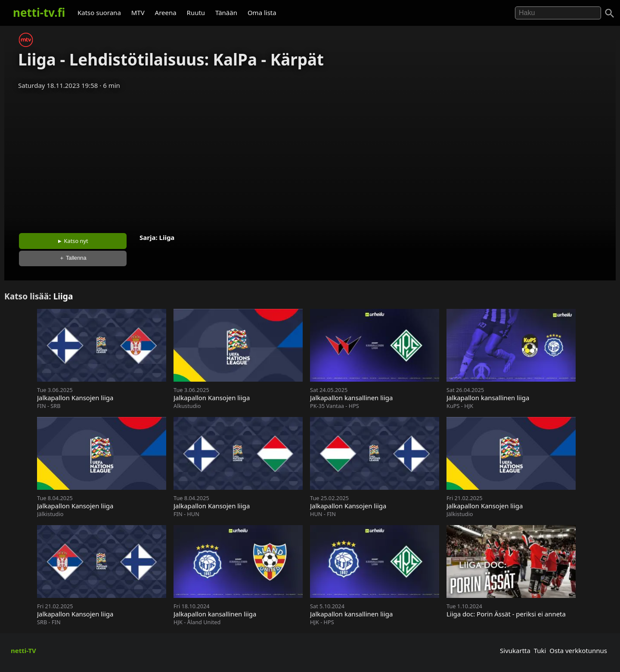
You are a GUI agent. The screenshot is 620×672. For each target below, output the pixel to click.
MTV (138, 12)
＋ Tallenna (73, 258)
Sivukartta (515, 650)
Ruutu (196, 12)
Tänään (226, 12)
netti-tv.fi (39, 12)
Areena (166, 12)
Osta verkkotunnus (578, 650)
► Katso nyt (73, 241)
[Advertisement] (310, 159)
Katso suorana (99, 12)
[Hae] (558, 13)
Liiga (167, 237)
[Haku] (610, 13)
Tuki (540, 650)
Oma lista (262, 12)
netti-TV (23, 650)
